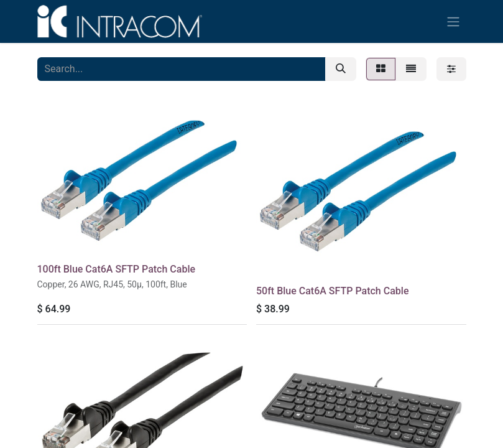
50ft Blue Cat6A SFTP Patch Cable (332, 291)
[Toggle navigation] (453, 21)
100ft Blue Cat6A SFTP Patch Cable (117, 269)
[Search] (341, 69)
